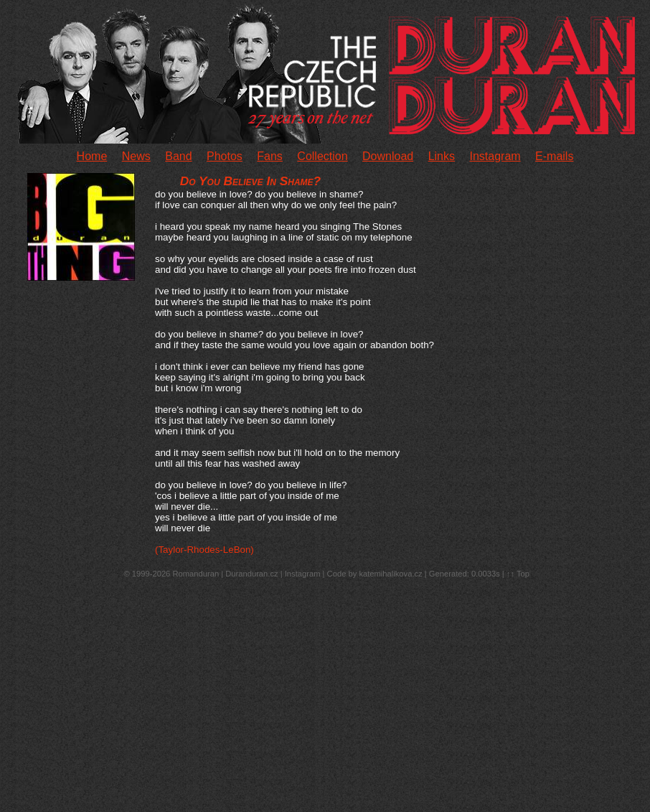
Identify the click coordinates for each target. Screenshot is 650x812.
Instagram (495, 156)
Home (92, 156)
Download (388, 156)
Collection (322, 156)
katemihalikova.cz (390, 574)
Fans (270, 156)
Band (178, 156)
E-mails (554, 156)
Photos (225, 156)
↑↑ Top (518, 574)
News (136, 156)
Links (442, 156)
